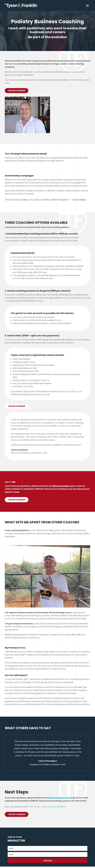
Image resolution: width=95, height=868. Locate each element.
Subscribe (48, 862)
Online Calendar (17, 91)
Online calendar (17, 407)
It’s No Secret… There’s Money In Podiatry (46, 808)
